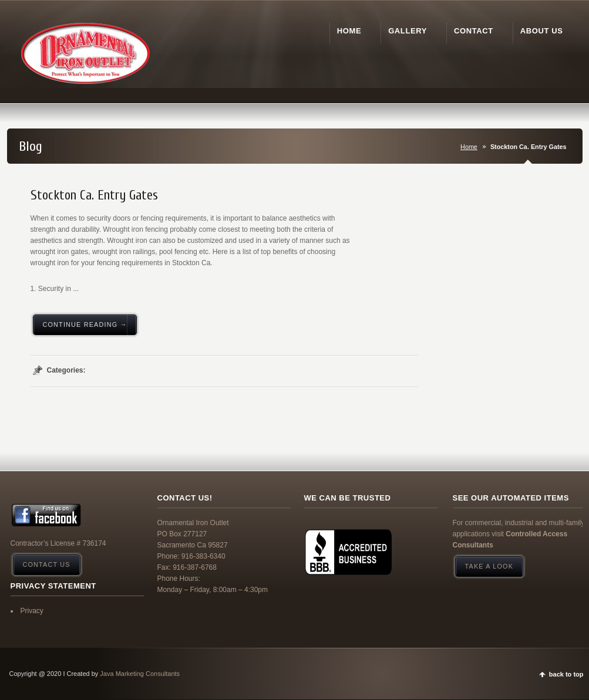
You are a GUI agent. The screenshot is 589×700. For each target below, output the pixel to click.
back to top (566, 674)
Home (469, 147)
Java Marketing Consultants (140, 674)
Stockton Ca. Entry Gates (94, 195)
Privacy (32, 611)
